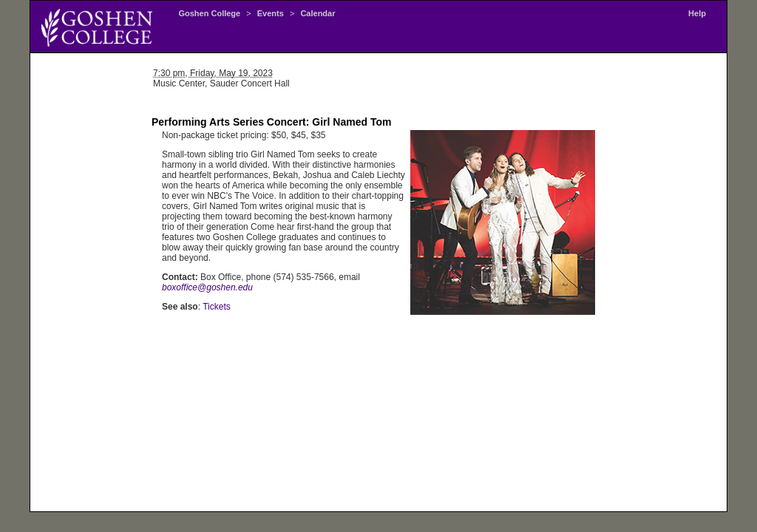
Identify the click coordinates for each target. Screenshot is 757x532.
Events (271, 13)
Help (697, 13)
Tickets (217, 307)
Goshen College (209, 13)
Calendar (318, 13)
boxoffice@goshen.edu (207, 287)
